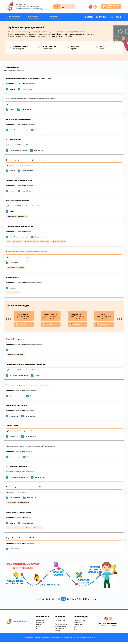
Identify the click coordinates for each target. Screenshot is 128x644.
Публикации (13, 71)
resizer (1, 610)
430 (85, 599)
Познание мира (15, 457)
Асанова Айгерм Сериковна (34, 282)
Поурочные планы (61, 624)
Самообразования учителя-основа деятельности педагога (26, 365)
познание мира (24, 502)
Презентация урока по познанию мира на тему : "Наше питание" (28, 487)
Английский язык (79, 620)
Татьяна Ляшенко (31, 390)
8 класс (29, 528)
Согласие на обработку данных (32, 637)
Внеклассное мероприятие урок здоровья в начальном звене (27, 252)
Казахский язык (79, 625)
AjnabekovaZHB (30, 84)
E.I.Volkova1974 (30, 370)
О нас (111, 17)
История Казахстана (16, 396)
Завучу (57, 630)
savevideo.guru (0, 610)
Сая (27, 492)
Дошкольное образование (18, 150)
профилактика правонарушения (17, 216)
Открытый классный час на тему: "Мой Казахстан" (23, 538)
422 (42, 599)
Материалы (54, 17)
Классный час (38, 150)
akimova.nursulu (30, 410)
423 (48, 599)
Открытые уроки (60, 626)
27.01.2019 (18, 390)
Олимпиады (14, 17)
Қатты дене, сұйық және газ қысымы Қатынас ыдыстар (25, 160)
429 (79, 599)
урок (9, 242)
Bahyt (28, 145)
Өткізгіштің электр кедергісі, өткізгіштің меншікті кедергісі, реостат (29, 78)
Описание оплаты (55, 637)
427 (69, 599)
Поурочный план (27, 171)
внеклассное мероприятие (16, 267)
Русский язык (78, 627)
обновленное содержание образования (38, 242)
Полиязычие (19, 528)
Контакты (101, 17)
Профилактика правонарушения (17, 200)
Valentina (29, 231)
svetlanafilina (30, 472)
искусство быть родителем (16, 355)
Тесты (29, 457)
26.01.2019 (18, 492)
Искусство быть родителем (15, 339)
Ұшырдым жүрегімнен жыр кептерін (19, 180)
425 (58, 599)
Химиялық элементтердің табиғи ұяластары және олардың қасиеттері (31, 99)
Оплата (39, 625)
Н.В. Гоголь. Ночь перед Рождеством (18, 119)
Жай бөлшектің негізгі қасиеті (16, 405)
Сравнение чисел (12, 426)
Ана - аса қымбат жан (13, 139)
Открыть (21, 325)
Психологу (13, 288)
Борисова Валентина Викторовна (36, 206)
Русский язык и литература (19, 130)
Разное (12, 211)
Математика (14, 416)
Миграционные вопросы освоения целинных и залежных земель (28, 385)
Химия (12, 109)
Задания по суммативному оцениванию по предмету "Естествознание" (30, 446)
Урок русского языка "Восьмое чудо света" (20, 226)
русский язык (18, 242)
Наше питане (12, 502)
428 (74, 599)
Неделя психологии (13, 277)
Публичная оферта (45, 637)
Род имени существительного (16, 466)
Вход (118, 17)
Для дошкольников (80, 629)
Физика (12, 89)
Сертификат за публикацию (60, 621)
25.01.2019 (18, 543)
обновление (38, 528)
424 (53, 599)
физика (10, 528)
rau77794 (28, 517)
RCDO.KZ (6, 71)
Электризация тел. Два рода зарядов (19, 512)
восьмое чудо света (60, 242)
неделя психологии (13, 293)
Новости (89, 17)
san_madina (29, 165)
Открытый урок (27, 89)
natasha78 (29, 431)
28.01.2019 (18, 84)
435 (94, 599)
